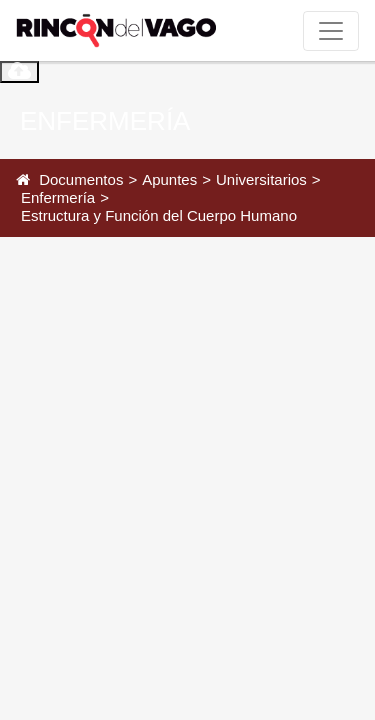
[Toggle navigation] (331, 31)
